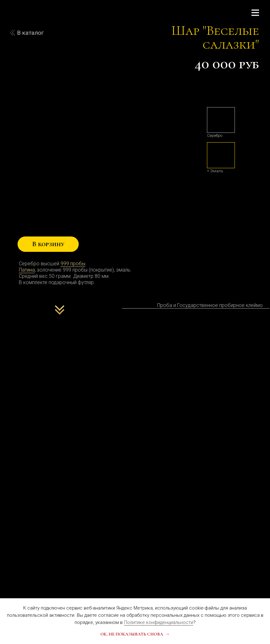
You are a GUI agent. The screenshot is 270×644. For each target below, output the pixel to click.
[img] (221, 120)
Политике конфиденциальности (159, 622)
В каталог (30, 33)
